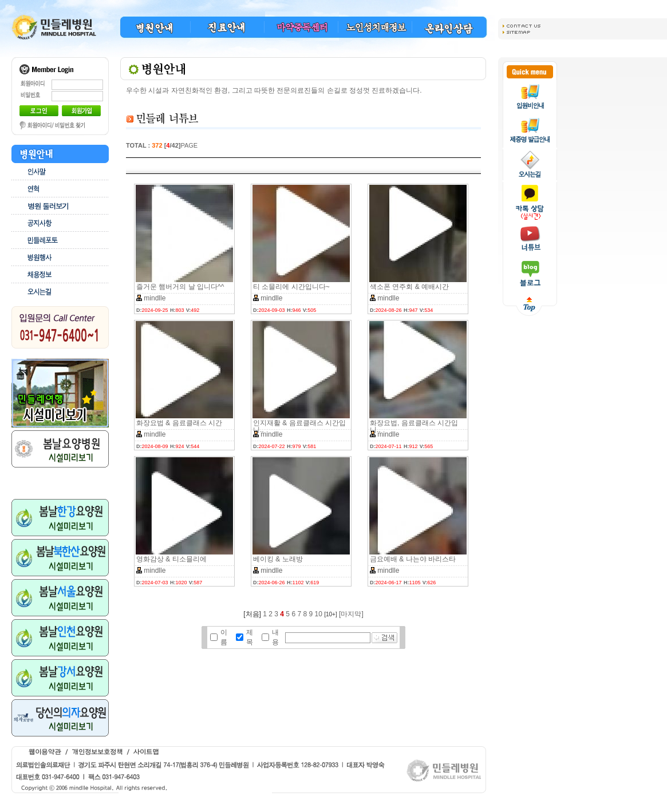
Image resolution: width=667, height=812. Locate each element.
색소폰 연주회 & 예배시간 (409, 287)
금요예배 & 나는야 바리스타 (413, 559)
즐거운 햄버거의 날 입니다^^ (180, 287)
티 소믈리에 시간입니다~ (291, 287)
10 (319, 614)
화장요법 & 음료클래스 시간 (179, 423)
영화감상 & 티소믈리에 (171, 559)
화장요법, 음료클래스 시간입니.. (414, 426)
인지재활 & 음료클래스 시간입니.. (299, 426)
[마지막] (351, 614)
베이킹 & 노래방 (278, 559)
